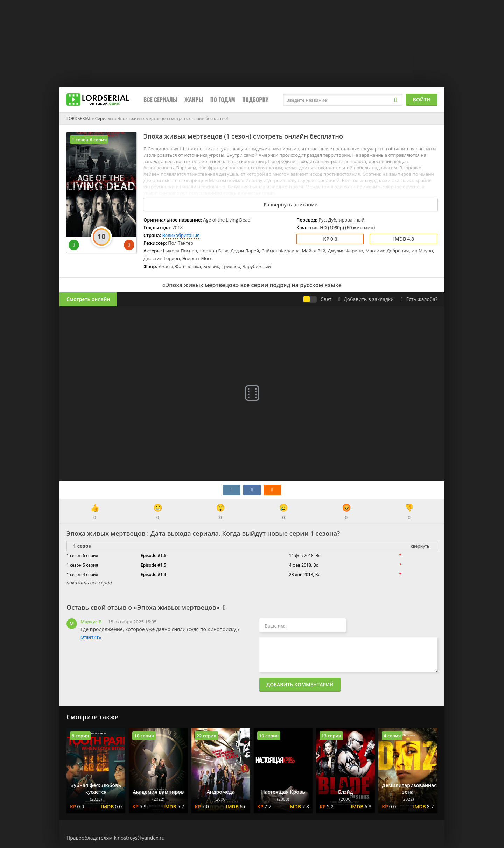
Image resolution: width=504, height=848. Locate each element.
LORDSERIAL (79, 118)
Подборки (255, 100)
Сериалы (104, 118)
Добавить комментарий (300, 684)
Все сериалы (160, 100)
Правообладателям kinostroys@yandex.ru (116, 838)
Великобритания (181, 235)
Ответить (91, 637)
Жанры (194, 100)
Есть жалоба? (419, 299)
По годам (223, 100)
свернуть (420, 546)
